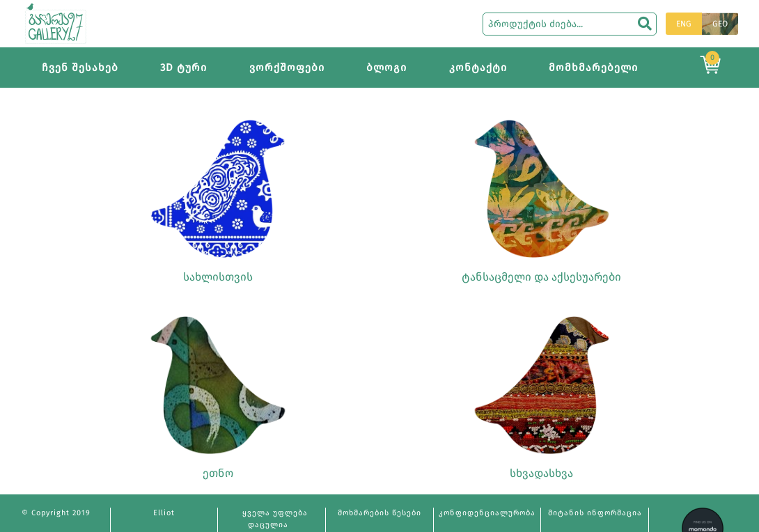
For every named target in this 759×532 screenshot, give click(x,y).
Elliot (164, 513)
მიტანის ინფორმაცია (595, 513)
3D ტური (183, 68)
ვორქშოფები (287, 68)
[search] (645, 24)
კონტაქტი (478, 68)
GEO (720, 24)
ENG (684, 24)
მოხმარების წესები (379, 513)
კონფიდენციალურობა (487, 513)
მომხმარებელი (593, 68)
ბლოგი (386, 68)
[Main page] (56, 23)
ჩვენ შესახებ (80, 68)
